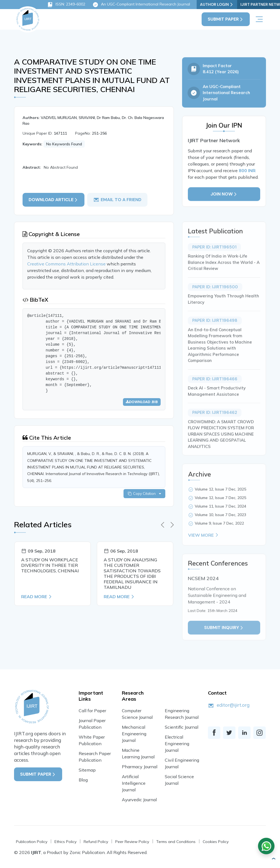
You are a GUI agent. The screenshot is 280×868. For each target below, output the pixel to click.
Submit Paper (226, 19)
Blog (83, 780)
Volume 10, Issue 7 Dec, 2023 (220, 528)
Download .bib (142, 402)
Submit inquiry (224, 641)
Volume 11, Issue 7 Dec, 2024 (220, 519)
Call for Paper (92, 711)
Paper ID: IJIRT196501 (214, 260)
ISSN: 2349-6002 (66, 5)
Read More (37, 597)
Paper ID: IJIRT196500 (215, 300)
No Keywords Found (64, 144)
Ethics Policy (65, 842)
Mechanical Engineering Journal (134, 734)
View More (204, 548)
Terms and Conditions (176, 842)
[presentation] (163, 525)
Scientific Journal (182, 727)
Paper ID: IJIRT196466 (215, 392)
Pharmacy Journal (140, 767)
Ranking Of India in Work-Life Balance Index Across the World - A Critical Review (224, 275)
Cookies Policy (216, 842)
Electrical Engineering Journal (177, 744)
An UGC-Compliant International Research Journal (141, 5)
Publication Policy (32, 842)
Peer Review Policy (132, 842)
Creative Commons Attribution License (67, 264)
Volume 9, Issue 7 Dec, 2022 (219, 536)
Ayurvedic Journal (139, 800)
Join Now (224, 196)
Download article (53, 200)
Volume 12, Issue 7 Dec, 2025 (220, 502)
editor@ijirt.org (233, 705)
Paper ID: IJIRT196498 (215, 334)
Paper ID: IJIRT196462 (215, 426)
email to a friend (117, 200)
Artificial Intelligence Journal (134, 783)
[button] (273, 859)
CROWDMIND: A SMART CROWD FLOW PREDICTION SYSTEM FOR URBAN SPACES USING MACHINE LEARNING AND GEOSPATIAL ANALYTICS (221, 447)
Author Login (217, 5)
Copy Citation (144, 493)
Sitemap (87, 770)
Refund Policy (96, 842)
